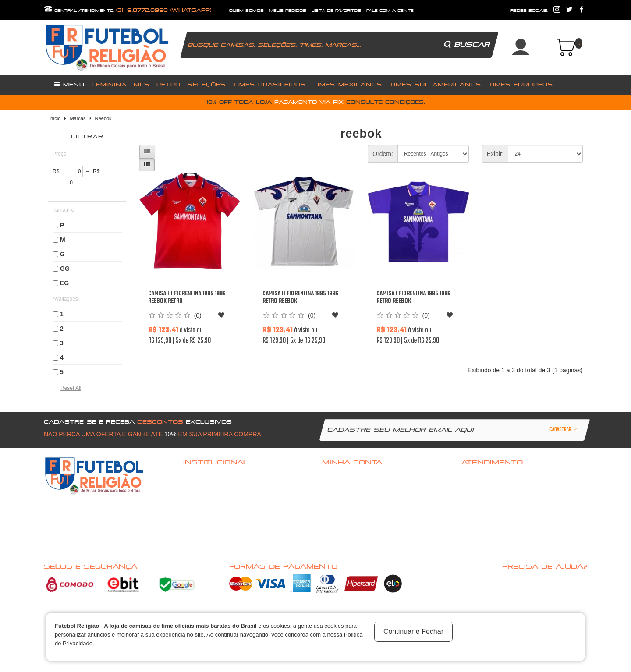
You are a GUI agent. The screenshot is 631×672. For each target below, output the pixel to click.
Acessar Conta (340, 476)
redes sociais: (529, 11)
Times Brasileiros (269, 84)
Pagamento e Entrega (207, 510)
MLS (142, 84)
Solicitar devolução (484, 499)
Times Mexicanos (347, 84)
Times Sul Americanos (435, 84)
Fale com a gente (480, 476)
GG (65, 269)
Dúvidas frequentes (206, 476)
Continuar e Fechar (413, 631)
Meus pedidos (339, 510)
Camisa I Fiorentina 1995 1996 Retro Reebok (413, 298)
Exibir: (495, 154)
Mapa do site (477, 510)
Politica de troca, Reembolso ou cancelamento (234, 488)
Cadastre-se (338, 488)
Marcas (78, 118)
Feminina (109, 84)
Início (55, 118)
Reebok (103, 118)
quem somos (246, 11)
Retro (168, 84)
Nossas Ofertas (202, 545)
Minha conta (337, 499)
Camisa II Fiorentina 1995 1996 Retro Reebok (300, 298)
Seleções (207, 84)
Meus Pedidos (288, 11)
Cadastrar (564, 430)
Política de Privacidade (209, 522)
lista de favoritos (336, 11)
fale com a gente (390, 11)
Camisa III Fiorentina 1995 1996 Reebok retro (187, 298)
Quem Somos (198, 499)
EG (64, 283)
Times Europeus (521, 84)
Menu (69, 84)
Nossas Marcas (201, 533)
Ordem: (383, 154)
